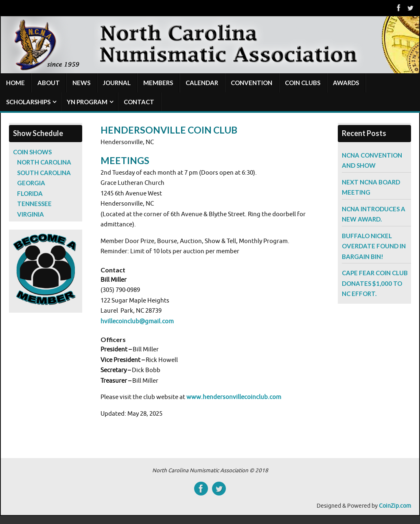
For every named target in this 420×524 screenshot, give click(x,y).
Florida (30, 193)
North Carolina (44, 162)
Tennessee (34, 204)
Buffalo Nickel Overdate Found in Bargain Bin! (374, 246)
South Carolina (44, 173)
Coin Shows (32, 152)
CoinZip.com (395, 506)
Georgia (31, 183)
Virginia (31, 214)
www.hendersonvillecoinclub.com (234, 397)
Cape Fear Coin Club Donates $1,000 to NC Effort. (375, 283)
